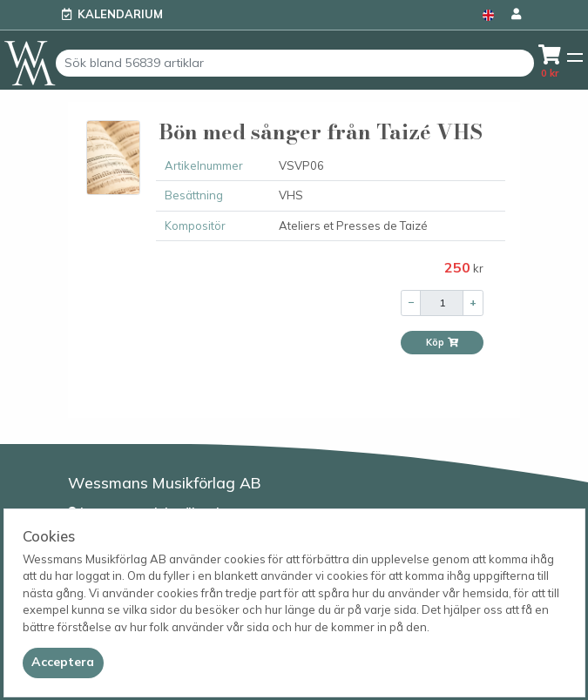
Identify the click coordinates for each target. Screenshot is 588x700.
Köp (443, 342)
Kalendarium (120, 14)
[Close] (63, 663)
